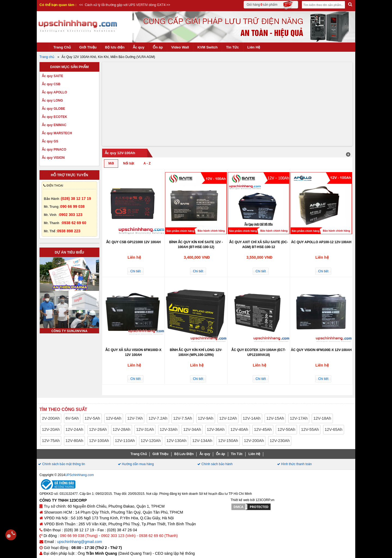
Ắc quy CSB (51, 84)
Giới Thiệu (88, 47)
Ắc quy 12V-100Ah (120, 153)
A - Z (147, 163)
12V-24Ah (74, 429)
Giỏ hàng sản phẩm (270, 5)
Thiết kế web (240, 500)
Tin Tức (233, 47)
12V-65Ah (334, 429)
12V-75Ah (51, 441)
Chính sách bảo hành (217, 464)
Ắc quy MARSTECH (57, 133)
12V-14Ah (252, 418)
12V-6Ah (114, 418)
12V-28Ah (122, 429)
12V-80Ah (74, 441)
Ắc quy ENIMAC (54, 125)
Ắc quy (139, 47)
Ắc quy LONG (52, 100)
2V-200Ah (51, 418)
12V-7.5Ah (183, 418)
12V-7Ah (135, 418)
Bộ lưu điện (115, 47)
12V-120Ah (151, 441)
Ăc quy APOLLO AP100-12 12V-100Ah (321, 242)
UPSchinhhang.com (79, 475)
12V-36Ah (216, 429)
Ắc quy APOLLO (54, 92)
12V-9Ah (206, 418)
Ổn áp (158, 47)
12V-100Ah (99, 441)
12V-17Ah (299, 418)
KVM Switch (207, 47)
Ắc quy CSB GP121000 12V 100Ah (134, 242)
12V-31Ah (145, 429)
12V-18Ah (322, 418)
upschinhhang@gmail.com (80, 542)
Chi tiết (136, 271)
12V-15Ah (275, 418)
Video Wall (180, 47)
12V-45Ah (263, 429)
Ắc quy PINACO (54, 150)
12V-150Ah (228, 441)
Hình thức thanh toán (297, 464)
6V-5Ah (72, 418)
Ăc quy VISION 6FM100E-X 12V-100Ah (321, 350)
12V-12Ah (228, 418)
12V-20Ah (51, 429)
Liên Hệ (254, 47)
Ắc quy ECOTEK (55, 117)
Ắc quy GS (50, 141)
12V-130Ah (177, 441)
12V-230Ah (280, 441)
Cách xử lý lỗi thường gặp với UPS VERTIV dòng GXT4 (125, 5)
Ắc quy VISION (53, 158)
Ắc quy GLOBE (53, 109)
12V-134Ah (202, 441)
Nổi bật (129, 163)
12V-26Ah (98, 429)
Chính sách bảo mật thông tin (64, 464)
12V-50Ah (286, 429)
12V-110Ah (125, 441)
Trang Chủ (62, 47)
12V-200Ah (254, 441)
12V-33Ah (169, 429)
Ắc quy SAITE (53, 76)
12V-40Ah (239, 429)
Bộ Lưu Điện (184, 454)
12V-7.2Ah (158, 418)
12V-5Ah (92, 418)
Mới (111, 163)
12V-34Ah (192, 429)
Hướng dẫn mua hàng (138, 464)
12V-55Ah (310, 429)
